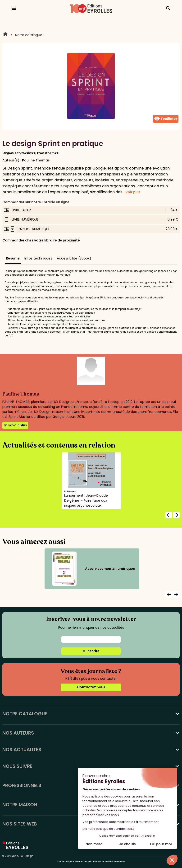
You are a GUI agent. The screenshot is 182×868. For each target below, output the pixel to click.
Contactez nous (91, 687)
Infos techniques (38, 258)
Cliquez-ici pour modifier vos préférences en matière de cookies (91, 862)
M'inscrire (91, 651)
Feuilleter (166, 119)
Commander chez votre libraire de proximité (41, 240)
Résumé (13, 258)
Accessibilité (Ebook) (74, 258)
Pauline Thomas (36, 160)
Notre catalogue (29, 35)
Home (5, 35)
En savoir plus (15, 425)
